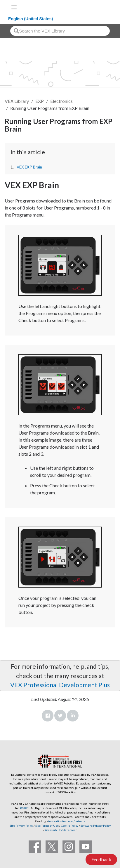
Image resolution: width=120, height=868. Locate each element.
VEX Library (17, 101)
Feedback (101, 859)
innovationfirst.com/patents (67, 821)
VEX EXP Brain (29, 167)
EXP (40, 101)
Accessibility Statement (61, 830)
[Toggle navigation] (14, 7)
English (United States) (31, 19)
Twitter (60, 716)
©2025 (25, 808)
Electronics (61, 101)
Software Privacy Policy (96, 826)
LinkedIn (73, 716)
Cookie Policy (70, 826)
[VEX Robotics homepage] (97, 7)
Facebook (48, 716)
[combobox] (60, 31)
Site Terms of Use (47, 826)
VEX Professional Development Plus (60, 685)
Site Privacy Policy (21, 826)
